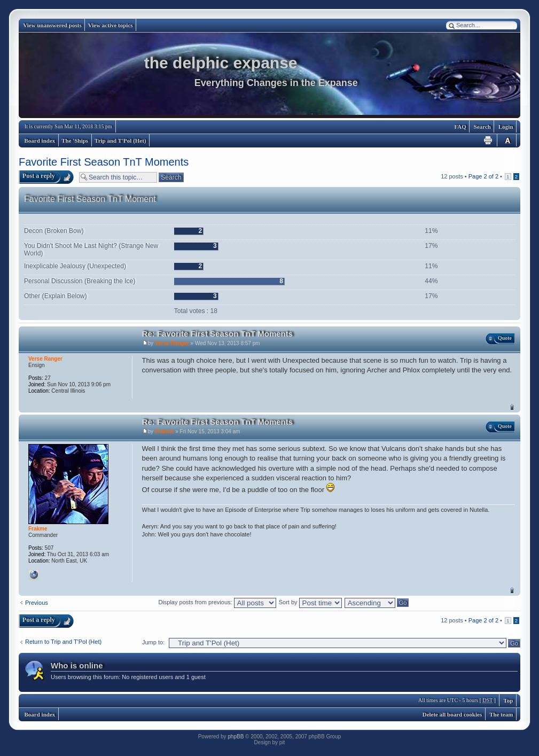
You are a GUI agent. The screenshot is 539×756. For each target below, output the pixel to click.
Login (506, 127)
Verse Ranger (172, 343)
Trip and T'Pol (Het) (120, 141)
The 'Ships (75, 141)
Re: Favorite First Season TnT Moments (218, 334)
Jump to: (153, 642)
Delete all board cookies (452, 714)
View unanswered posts (52, 25)
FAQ (460, 127)
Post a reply (39, 176)
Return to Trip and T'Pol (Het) (63, 642)
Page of (483, 176)
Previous (37, 603)
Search (482, 127)
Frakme (165, 431)
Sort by (310, 602)
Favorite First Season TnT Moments (104, 162)
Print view (488, 140)
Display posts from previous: (217, 602)
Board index (40, 141)
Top (512, 407)
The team (501, 714)
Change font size (507, 140)
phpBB (236, 736)
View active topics (111, 25)
